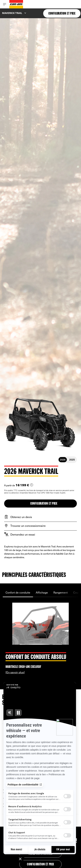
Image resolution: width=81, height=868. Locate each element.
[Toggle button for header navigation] (5, 4)
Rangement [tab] (61, 592)
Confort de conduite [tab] (18, 592)
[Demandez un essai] (40, 534)
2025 (72, 460)
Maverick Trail (12, 13)
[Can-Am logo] (16, 4)
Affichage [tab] (42, 592)
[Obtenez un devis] (40, 517)
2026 (63, 460)
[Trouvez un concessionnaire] (40, 526)
